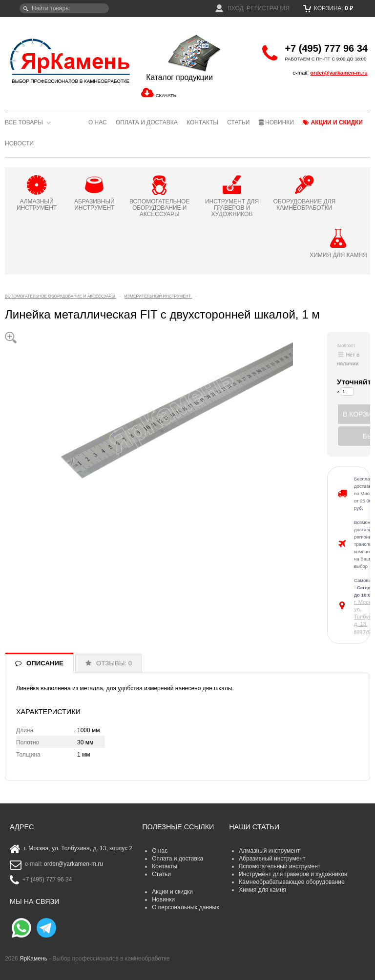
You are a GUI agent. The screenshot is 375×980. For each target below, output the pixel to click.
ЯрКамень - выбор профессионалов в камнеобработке (66, 60)
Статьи (238, 122)
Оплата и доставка (147, 122)
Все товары (24, 122)
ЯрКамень (33, 959)
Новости (19, 143)
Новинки (276, 122)
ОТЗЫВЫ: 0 (114, 663)
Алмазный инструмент (269, 851)
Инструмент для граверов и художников (293, 874)
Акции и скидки (333, 122)
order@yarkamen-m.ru (339, 73)
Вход (229, 8)
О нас (98, 122)
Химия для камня (262, 890)
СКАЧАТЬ (166, 95)
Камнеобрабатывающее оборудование (292, 882)
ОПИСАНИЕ (45, 663)
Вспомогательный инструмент (280, 866)
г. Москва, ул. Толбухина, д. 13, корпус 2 (78, 849)
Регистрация (268, 8)
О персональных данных (186, 907)
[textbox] (64, 8)
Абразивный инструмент (272, 859)
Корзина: (328, 8)
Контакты (202, 122)
